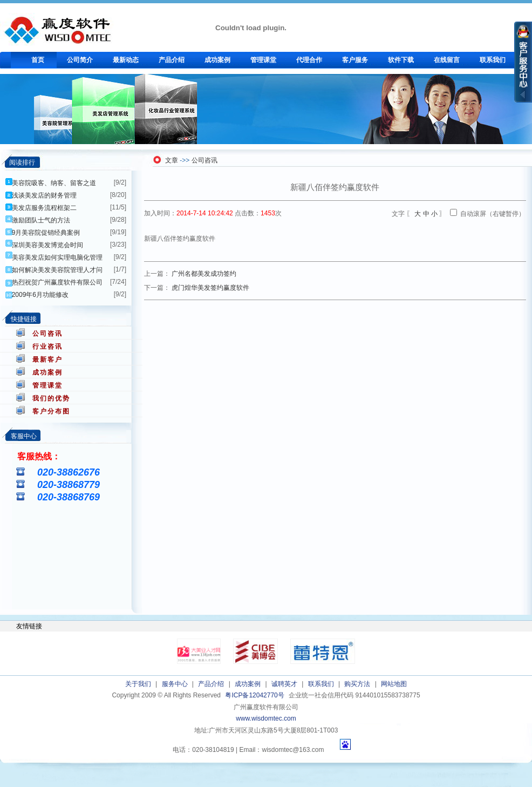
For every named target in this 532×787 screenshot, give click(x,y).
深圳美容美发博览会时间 (47, 245)
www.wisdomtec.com (266, 718)
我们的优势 (51, 398)
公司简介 (80, 60)
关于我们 (138, 684)
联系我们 (493, 60)
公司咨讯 (47, 334)
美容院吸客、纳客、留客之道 (54, 183)
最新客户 (47, 359)
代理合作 (309, 60)
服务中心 (175, 684)
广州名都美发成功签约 (204, 274)
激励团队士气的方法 (41, 220)
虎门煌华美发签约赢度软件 (210, 288)
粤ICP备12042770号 (254, 695)
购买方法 (357, 684)
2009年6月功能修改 (40, 295)
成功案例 (217, 60)
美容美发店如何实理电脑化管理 (57, 257)
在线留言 (447, 60)
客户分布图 (51, 411)
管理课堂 (263, 60)
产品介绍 (172, 60)
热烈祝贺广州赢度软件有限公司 (57, 282)
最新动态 (126, 60)
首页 (38, 60)
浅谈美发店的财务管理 (44, 195)
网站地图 (394, 684)
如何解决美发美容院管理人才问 (57, 270)
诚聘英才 (284, 684)
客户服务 (355, 60)
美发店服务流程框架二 (44, 208)
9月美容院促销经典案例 (46, 233)
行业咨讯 (47, 347)
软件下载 (401, 60)
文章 (172, 160)
